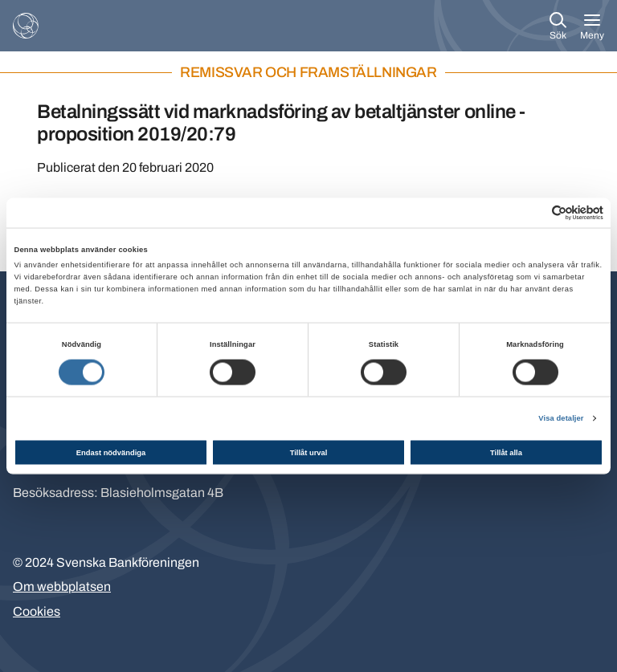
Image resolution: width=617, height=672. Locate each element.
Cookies (37, 611)
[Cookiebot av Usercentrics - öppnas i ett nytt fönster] (533, 212)
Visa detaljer (561, 418)
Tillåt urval (309, 452)
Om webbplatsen (62, 586)
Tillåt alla (506, 452)
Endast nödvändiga (111, 452)
